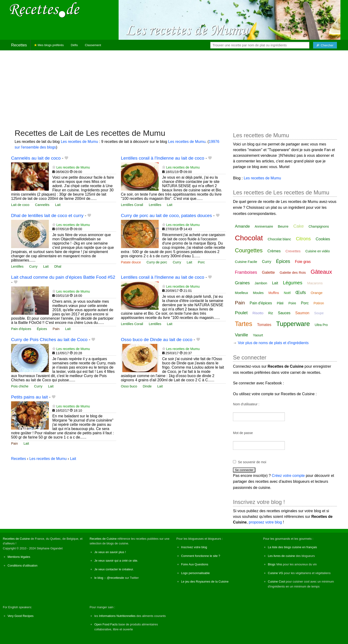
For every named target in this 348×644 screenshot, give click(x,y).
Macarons (315, 283)
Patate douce (131, 262)
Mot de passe (243, 433)
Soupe (319, 313)
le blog (99, 578)
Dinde (147, 386)
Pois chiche (20, 386)
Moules (258, 293)
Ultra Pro (321, 325)
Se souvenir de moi (252, 462)
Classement (93, 45)
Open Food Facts (106, 624)
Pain (56, 329)
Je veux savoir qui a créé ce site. (116, 561)
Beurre (283, 226)
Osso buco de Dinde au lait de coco (157, 340)
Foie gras (303, 262)
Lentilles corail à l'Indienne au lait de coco (163, 158)
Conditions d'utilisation (23, 566)
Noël (287, 293)
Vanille (241, 335)
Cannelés (42, 205)
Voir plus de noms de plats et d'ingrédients (273, 343)
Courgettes (249, 250)
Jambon (261, 283)
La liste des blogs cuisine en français (292, 547)
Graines (242, 283)
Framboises (246, 272)
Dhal (58, 266)
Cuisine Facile (246, 262)
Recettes (19, 45)
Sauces (284, 313)
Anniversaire (264, 226)
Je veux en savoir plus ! (110, 552)
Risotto (258, 313)
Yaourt (258, 335)
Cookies (323, 239)
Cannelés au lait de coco (36, 158)
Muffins (274, 293)
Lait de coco (20, 205)
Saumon (302, 313)
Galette (268, 272)
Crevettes (293, 251)
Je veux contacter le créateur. (114, 569)
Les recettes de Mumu (79, 142)
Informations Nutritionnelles (117, 616)
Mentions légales (19, 557)
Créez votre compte (288, 476)
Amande (242, 226)
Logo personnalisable (195, 573)
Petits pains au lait (29, 397)
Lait (58, 205)
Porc (201, 262)
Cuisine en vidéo (318, 251)
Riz (271, 313)
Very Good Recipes (21, 616)
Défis (74, 45)
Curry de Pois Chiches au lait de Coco (49, 340)
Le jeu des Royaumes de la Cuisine (205, 582)
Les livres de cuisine (281, 556)
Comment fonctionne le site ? (201, 556)
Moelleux (241, 293)
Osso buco (129, 386)
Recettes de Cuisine (16, 539)
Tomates (264, 325)
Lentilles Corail (132, 205)
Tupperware (293, 324)
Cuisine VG (275, 573)
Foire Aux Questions (195, 564)
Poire (292, 303)
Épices (42, 329)
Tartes (244, 324)
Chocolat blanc (279, 239)
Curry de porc (157, 262)
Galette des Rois (293, 272)
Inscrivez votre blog (194, 547)
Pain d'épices (21, 329)
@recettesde (115, 578)
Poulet (241, 313)
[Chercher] (325, 45)
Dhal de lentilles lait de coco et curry (47, 215)
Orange (317, 293)
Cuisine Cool (276, 582)
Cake (298, 226)
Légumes (293, 283)
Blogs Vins (275, 564)
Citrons (303, 239)
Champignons (319, 226)
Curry (33, 266)
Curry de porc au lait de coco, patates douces (166, 215)
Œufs (301, 292)
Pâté (280, 303)
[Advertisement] (174, 87)
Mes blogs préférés (49, 45)
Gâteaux (321, 272)
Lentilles (155, 205)
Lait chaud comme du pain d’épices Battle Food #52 (63, 277)
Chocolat (249, 238)
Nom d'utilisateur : (246, 404)
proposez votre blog (265, 522)
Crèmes (274, 251)
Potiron (319, 303)
